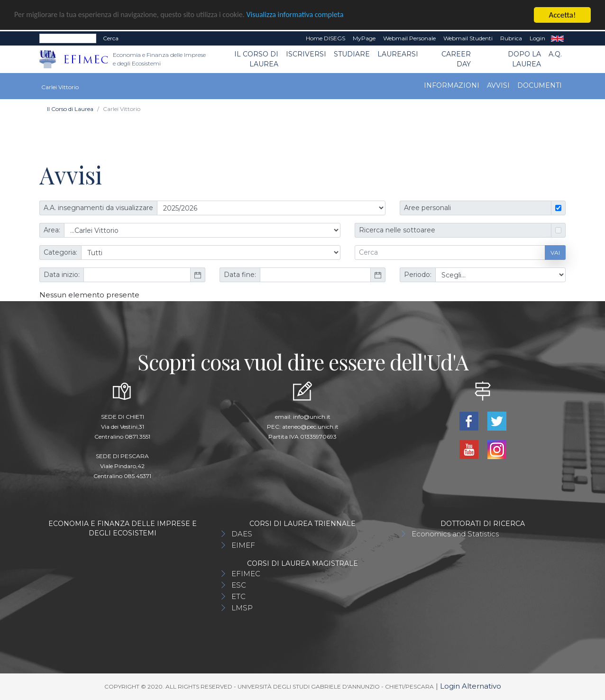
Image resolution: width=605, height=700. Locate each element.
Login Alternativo (471, 686)
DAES (242, 534)
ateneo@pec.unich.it (310, 427)
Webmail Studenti (468, 38)
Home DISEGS (325, 38)
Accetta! (563, 15)
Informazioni (452, 85)
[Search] (68, 38)
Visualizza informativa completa (312, 15)
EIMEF (243, 545)
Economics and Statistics (455, 534)
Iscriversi (306, 54)
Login (537, 38)
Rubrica (511, 38)
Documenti (540, 85)
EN (557, 38)
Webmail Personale (409, 38)
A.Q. (555, 54)
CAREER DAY (456, 59)
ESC (239, 585)
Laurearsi (398, 54)
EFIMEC (246, 574)
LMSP (242, 608)
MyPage (364, 38)
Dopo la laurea (524, 59)
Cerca (111, 38)
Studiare (352, 54)
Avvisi (498, 85)
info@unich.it (312, 417)
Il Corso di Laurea (256, 59)
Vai (555, 252)
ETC (238, 596)
